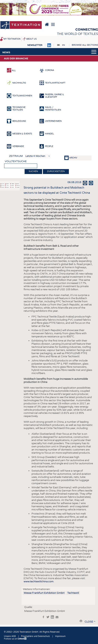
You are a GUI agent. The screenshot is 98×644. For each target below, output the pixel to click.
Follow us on (15, 639)
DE (58, 45)
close (89, 622)
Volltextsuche (16, 161)
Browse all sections (85, 45)
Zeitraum (16, 156)
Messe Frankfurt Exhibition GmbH (44, 593)
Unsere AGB (10, 636)
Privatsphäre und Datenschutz (35, 636)
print (81, 621)
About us (31, 39)
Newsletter (35, 45)
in (52, 617)
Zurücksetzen (56, 171)
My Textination (12, 39)
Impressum (60, 636)
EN (64, 45)
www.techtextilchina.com (39, 582)
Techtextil (73, 593)
